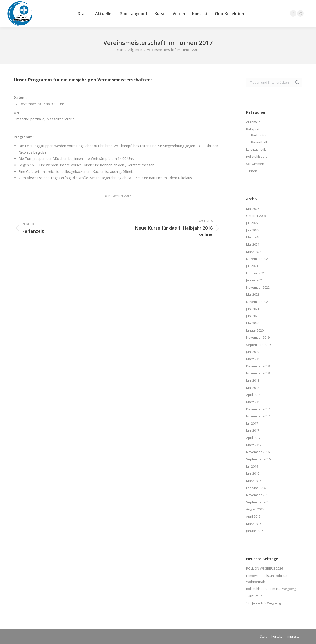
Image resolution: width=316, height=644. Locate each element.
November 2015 (258, 495)
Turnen (252, 171)
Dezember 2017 (258, 409)
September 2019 (258, 345)
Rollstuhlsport (257, 156)
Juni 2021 (253, 309)
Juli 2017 (252, 423)
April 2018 (253, 395)
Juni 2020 (253, 316)
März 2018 (254, 402)
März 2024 (254, 252)
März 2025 (254, 237)
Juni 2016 (253, 473)
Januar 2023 (255, 280)
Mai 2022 (253, 294)
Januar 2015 (255, 531)
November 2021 (258, 302)
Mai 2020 (253, 323)
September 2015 (258, 502)
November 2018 (258, 373)
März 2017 (254, 445)
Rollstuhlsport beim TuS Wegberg (271, 589)
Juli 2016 (252, 466)
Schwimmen (255, 164)
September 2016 (258, 459)
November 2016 (258, 452)
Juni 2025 (253, 230)
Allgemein (253, 122)
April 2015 (253, 516)
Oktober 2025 (256, 216)
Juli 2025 (252, 223)
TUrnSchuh (254, 596)
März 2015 (254, 524)
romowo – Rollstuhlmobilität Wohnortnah (267, 579)
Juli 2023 (252, 266)
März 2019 (254, 359)
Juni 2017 (253, 430)
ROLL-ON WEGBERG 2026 (265, 568)
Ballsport (253, 129)
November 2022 (258, 287)
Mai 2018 (253, 388)
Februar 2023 (256, 273)
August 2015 (255, 509)
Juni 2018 (253, 380)
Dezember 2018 (258, 366)
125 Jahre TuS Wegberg (263, 603)
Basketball (259, 142)
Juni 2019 (253, 352)
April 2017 (253, 438)
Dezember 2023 (258, 259)
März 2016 (254, 481)
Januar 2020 (255, 330)
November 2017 (258, 416)
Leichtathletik (256, 149)
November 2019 (258, 337)
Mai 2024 (253, 244)
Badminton (259, 135)
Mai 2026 (253, 209)
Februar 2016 (256, 488)
